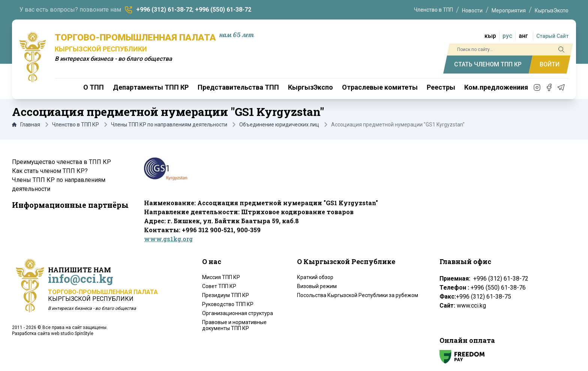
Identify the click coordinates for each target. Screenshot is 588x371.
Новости (472, 11)
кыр (490, 36)
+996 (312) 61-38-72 (164, 10)
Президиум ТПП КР (226, 295)
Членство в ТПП (433, 10)
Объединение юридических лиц (279, 125)
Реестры (441, 87)
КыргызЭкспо (552, 11)
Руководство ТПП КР (228, 304)
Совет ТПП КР (219, 286)
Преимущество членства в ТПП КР (61, 162)
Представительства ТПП (238, 87)
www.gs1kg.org (168, 239)
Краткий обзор (315, 277)
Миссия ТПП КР (221, 277)
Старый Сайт (552, 36)
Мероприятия (509, 11)
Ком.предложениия (496, 87)
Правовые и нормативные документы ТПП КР (234, 325)
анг (523, 36)
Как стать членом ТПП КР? (50, 171)
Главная (26, 125)
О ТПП (94, 87)
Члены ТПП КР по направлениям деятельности (169, 125)
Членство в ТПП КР (76, 125)
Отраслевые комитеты (380, 87)
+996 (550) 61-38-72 (223, 10)
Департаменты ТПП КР (151, 87)
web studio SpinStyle (72, 333)
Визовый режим (317, 286)
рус (507, 36)
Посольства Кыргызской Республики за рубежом (358, 295)
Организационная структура (238, 313)
